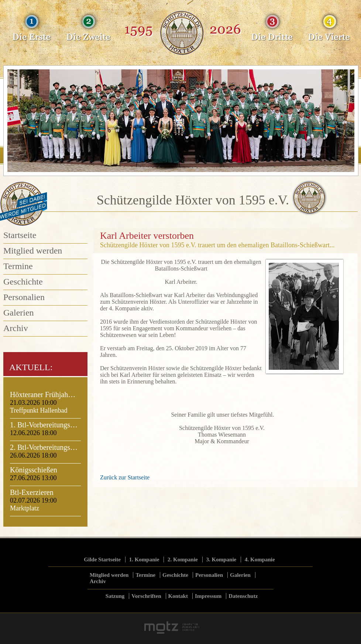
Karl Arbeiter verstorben (147, 236)
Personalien (24, 297)
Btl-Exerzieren (32, 492)
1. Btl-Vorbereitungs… (44, 425)
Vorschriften (146, 596)
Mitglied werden (33, 251)
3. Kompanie (221, 559)
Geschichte (23, 282)
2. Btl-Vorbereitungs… (44, 447)
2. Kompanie (183, 559)
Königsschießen (34, 470)
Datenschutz (243, 596)
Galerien (19, 313)
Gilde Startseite (102, 559)
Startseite (20, 235)
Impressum (208, 596)
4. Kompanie (260, 559)
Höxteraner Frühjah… (43, 395)
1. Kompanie (144, 559)
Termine (18, 266)
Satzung (115, 596)
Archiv (16, 328)
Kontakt (178, 596)
